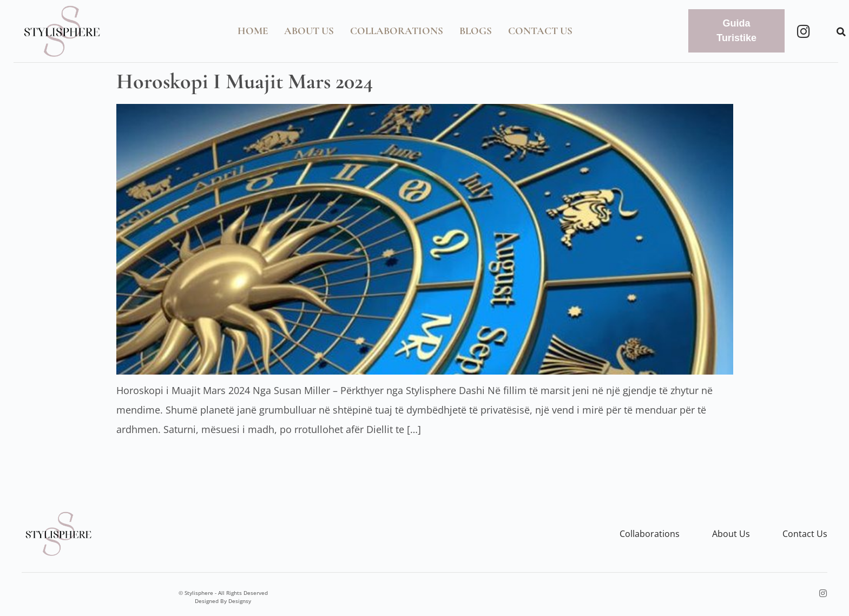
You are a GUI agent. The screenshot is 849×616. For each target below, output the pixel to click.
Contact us (805, 534)
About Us (309, 31)
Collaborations (397, 31)
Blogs (476, 31)
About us (731, 534)
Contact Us (540, 31)
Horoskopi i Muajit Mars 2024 (245, 81)
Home (253, 31)
